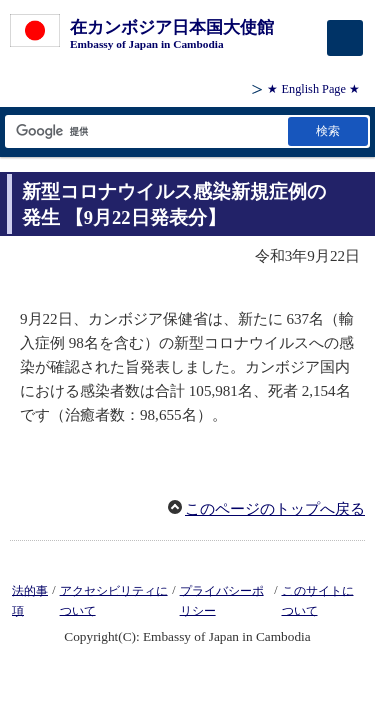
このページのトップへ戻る (275, 509)
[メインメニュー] (345, 38)
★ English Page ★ (313, 89)
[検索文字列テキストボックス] (145, 131)
